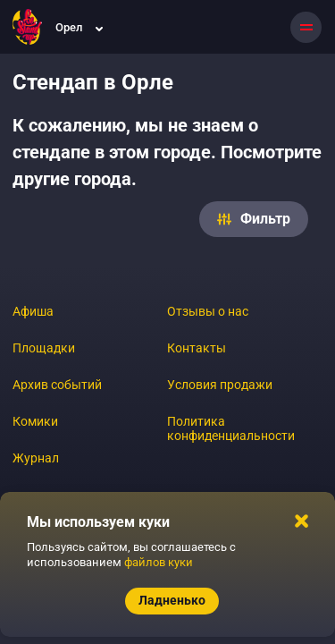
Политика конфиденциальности (231, 428)
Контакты (197, 348)
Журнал (36, 458)
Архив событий (57, 385)
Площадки (44, 348)
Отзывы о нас (208, 311)
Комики (35, 421)
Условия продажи (220, 385)
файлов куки (159, 562)
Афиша (33, 311)
